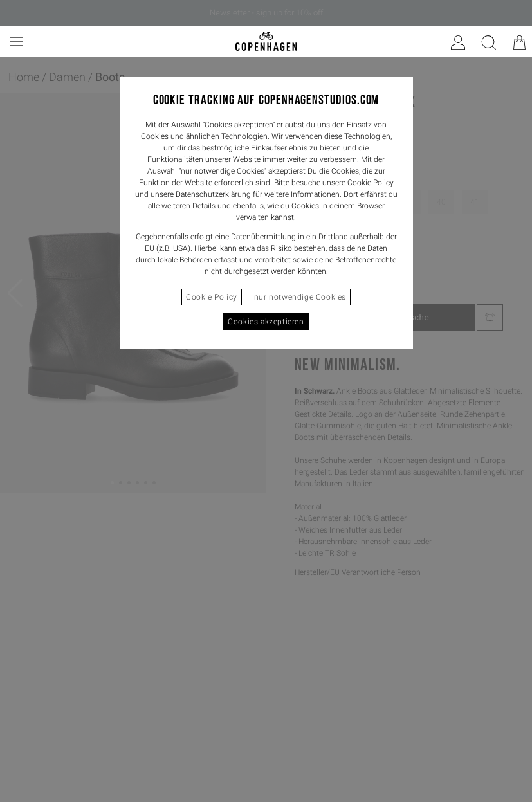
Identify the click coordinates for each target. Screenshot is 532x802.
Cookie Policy (212, 297)
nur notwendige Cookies (300, 297)
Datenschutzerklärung (213, 194)
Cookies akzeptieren (266, 322)
